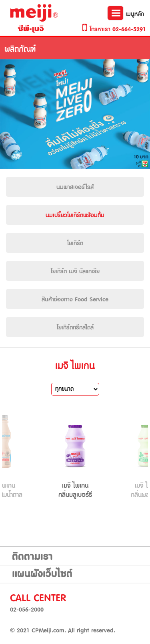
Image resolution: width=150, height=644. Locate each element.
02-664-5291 (129, 29)
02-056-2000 (27, 610)
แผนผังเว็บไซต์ (42, 574)
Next (134, 456)
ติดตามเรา (32, 557)
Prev (16, 456)
